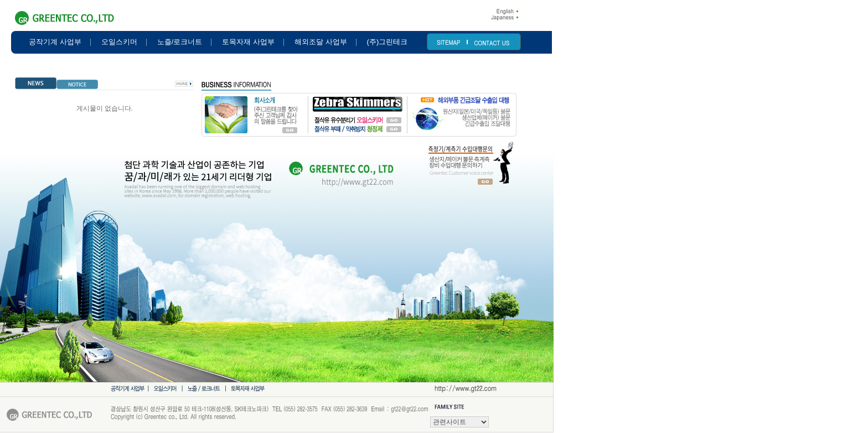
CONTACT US (492, 43)
